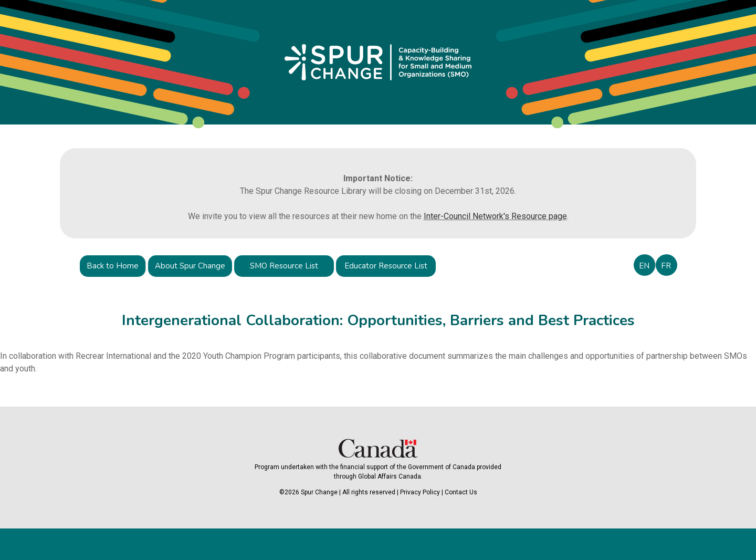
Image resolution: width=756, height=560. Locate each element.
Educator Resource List (386, 266)
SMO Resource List (284, 266)
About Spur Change (190, 266)
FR (666, 266)
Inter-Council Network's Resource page (495, 216)
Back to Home (113, 266)
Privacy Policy (420, 492)
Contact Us (461, 492)
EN (644, 266)
